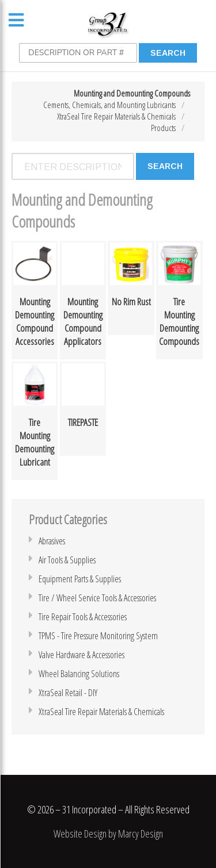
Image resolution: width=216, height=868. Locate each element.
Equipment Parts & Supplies (80, 579)
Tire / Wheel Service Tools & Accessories (97, 598)
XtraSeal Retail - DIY (68, 693)
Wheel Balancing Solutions (79, 674)
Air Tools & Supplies (67, 560)
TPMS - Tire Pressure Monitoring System (98, 636)
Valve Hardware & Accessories (82, 655)
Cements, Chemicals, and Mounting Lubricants (109, 105)
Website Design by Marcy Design (108, 834)
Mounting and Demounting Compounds (132, 93)
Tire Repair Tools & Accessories (83, 617)
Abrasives (52, 541)
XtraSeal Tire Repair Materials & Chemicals (116, 116)
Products (163, 128)
